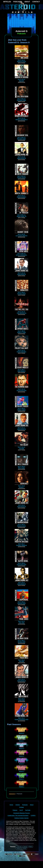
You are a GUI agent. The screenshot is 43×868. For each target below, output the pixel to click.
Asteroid (19, 847)
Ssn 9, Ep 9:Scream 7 (21, 486)
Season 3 (21, 771)
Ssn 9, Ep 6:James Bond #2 (21, 582)
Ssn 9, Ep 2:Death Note (21, 699)
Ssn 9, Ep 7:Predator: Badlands (21, 544)
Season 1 (21, 786)
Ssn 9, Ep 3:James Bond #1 (21, 679)
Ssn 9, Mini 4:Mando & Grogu (21, 524)
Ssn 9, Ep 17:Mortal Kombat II (21, 195)
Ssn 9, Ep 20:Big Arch (21, 79)
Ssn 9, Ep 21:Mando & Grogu (21, 60)
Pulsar (24, 849)
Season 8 (21, 732)
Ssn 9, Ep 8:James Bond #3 (21, 505)
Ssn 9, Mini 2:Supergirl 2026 (21, 602)
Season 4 (21, 763)
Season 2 (21, 778)
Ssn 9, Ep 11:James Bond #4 (21, 428)
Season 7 (21, 740)
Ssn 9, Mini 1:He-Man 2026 (21, 641)
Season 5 (21, 755)
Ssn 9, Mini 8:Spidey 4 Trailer (21, 331)
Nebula (19, 849)
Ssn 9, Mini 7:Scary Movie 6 (21, 370)
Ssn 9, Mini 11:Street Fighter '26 (21, 215)
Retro (31, 847)
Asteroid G (12, 794)
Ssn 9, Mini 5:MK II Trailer (21, 466)
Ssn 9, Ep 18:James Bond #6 (21, 157)
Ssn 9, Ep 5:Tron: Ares (21, 621)
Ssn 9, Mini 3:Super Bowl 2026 (21, 563)
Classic (25, 847)
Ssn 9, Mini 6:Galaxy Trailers (21, 408)
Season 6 (21, 748)
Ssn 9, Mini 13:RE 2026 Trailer (21, 137)
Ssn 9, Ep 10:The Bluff (21, 447)
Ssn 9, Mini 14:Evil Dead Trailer (21, 99)
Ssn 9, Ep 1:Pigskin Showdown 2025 (21, 718)
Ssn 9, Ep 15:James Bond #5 (21, 273)
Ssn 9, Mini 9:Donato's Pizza (21, 292)
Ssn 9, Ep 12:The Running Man (21, 389)
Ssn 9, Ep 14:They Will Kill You (21, 312)
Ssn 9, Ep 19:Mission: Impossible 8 (21, 118)
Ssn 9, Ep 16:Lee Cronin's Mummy (21, 234)
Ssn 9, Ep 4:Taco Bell (21, 660)
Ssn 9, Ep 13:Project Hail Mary (21, 350)
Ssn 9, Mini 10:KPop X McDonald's (21, 253)
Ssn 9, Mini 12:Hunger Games (21, 176)
